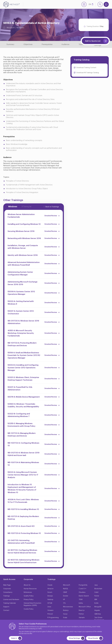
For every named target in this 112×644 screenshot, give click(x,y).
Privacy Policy (29, 600)
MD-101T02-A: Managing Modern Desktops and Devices (22, 435)
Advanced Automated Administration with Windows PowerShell (24, 264)
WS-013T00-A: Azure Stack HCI (21, 526)
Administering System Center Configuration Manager (20, 273)
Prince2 (50, 614)
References (28, 592)
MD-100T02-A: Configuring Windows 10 (23, 444)
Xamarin (82, 618)
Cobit (96, 592)
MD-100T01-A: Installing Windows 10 (23, 509)
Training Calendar (10, 603)
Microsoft (11, 28)
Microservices (68, 607)
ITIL (64, 603)
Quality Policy (29, 596)
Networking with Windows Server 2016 (24, 238)
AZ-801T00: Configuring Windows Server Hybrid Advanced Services (22, 551)
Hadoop (50, 600)
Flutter (97, 596)
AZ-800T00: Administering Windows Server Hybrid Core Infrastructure (24, 561)
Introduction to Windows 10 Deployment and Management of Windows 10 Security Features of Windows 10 (22, 489)
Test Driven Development (99, 619)
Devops (50, 596)
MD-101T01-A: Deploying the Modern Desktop (23, 518)
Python (81, 614)
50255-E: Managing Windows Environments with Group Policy (21, 425)
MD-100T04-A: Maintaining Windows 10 (23, 464)
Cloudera (82, 592)
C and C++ (83, 589)
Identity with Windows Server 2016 (23, 255)
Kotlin (96, 603)
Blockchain (98, 589)
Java (96, 585)
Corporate (7, 589)
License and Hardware (11, 600)
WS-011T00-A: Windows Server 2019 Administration (23, 322)
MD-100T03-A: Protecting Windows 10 (24, 533)
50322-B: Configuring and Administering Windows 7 (19, 415)
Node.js (66, 610)
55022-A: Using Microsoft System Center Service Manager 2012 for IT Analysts (23, 475)
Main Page (7, 585)
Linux (49, 607)
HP (64, 600)
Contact (6, 610)
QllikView (98, 614)
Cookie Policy (29, 609)
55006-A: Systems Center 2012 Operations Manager (21, 293)
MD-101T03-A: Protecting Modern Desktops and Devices (22, 344)
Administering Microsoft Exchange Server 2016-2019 (23, 283)
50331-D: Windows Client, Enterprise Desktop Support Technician (23, 379)
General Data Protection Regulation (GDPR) (32, 604)
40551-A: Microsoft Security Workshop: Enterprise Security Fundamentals (21, 333)
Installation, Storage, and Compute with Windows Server (23, 247)
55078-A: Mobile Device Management (24, 397)
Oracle (50, 585)
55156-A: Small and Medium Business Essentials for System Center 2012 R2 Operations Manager (24, 355)
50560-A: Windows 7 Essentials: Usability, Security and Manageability (23, 405)
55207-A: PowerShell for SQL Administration (20, 389)
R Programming (53, 618)
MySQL (66, 589)
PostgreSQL (83, 585)
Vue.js (65, 614)
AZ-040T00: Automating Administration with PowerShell (21, 542)
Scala (65, 618)
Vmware (50, 610)
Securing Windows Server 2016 (21, 231)
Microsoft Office (85, 607)
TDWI (81, 600)
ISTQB (50, 603)
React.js (82, 610)
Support (6, 607)
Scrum (50, 592)
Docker (66, 596)
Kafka (81, 603)
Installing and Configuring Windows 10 (24, 224)
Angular (97, 610)
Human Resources (30, 589)
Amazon (50, 589)
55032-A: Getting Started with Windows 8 (21, 303)
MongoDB (98, 607)
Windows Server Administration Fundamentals (21, 216)
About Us (27, 585)
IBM (96, 600)
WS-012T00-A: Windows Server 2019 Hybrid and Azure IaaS (24, 454)
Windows (20, 28)
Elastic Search (84, 596)
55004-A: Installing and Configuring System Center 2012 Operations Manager (23, 368)
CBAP (65, 592)
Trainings (7, 596)
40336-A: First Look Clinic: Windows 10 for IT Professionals (23, 501)
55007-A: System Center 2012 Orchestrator (21, 312)
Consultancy (8, 592)
